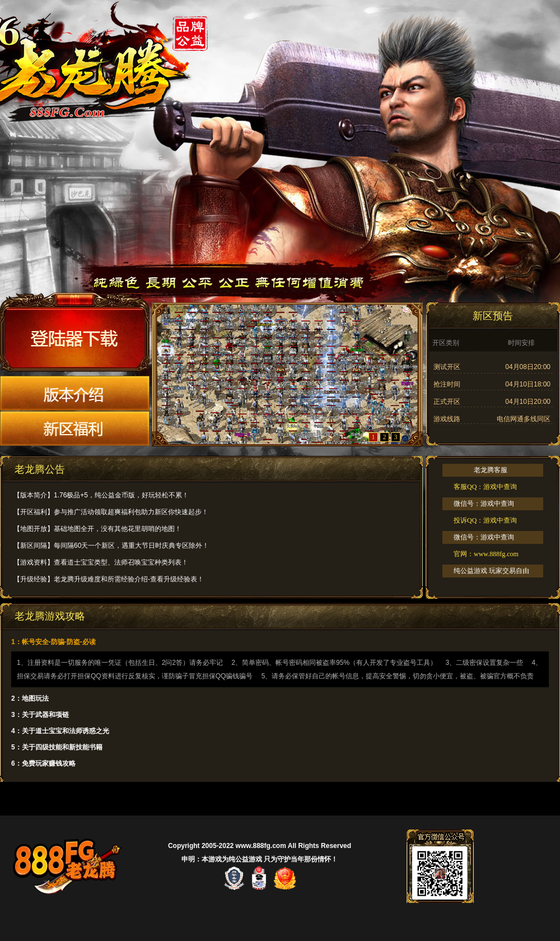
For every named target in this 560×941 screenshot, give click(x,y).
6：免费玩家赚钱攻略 (43, 763)
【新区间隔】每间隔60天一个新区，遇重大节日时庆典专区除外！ (111, 546)
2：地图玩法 (30, 698)
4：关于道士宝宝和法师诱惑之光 (60, 731)
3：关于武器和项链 (40, 715)
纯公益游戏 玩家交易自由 (491, 571)
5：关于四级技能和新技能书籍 (57, 747)
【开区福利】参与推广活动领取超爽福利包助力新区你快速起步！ (111, 512)
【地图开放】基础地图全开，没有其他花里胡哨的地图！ (97, 529)
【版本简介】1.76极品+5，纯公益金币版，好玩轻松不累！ (101, 495)
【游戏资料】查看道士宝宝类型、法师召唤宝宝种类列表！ (101, 562)
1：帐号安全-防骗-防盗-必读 (53, 642)
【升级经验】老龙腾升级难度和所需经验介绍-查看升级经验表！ (109, 579)
